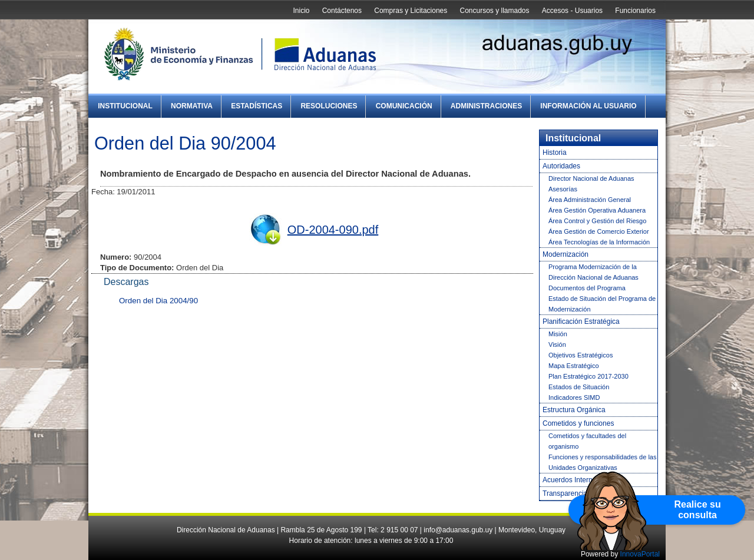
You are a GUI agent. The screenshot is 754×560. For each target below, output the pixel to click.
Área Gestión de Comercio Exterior (599, 231)
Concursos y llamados (494, 11)
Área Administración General (590, 200)
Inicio (301, 11)
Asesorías (563, 189)
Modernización (565, 254)
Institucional (125, 106)
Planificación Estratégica (581, 322)
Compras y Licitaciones (411, 11)
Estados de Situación (579, 387)
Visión (557, 344)
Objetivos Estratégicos (581, 355)
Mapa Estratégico (574, 366)
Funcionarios (635, 11)
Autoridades (561, 166)
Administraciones (486, 106)
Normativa (192, 106)
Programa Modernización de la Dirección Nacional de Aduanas (593, 272)
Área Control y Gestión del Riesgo (597, 221)
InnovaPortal (640, 554)
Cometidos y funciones (578, 423)
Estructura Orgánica (574, 410)
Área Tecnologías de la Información (599, 242)
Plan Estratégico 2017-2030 (588, 376)
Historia (555, 153)
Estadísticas (257, 106)
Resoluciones (329, 106)
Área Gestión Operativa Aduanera (597, 210)
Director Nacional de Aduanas (591, 178)
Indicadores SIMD (574, 397)
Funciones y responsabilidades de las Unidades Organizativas (602, 462)
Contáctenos (342, 11)
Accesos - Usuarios (572, 11)
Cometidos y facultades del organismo (587, 441)
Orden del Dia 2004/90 (158, 301)
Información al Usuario (588, 106)
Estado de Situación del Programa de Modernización (602, 304)
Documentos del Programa (587, 288)
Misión (558, 334)
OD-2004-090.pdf (333, 230)
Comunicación (404, 106)
